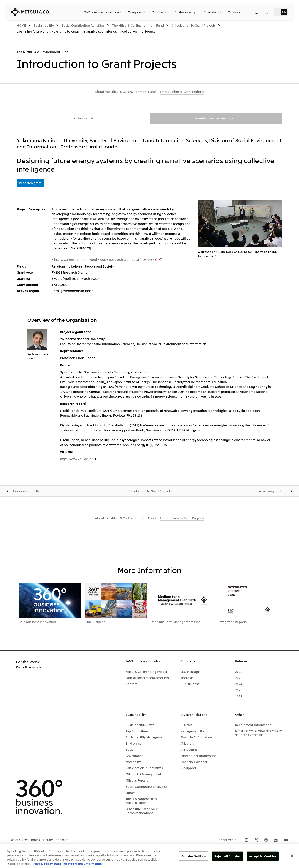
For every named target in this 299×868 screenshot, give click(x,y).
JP (278, 12)
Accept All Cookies (263, 856)
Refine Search (83, 119)
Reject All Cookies (227, 856)
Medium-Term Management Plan (176, 622)
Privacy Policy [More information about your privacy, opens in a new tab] (43, 864)
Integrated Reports (232, 622)
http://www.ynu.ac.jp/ (76, 459)
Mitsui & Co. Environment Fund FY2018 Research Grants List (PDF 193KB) (105, 260)
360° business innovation (37, 622)
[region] (149, 856)
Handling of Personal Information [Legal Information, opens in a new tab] (78, 864)
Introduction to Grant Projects (216, 119)
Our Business (95, 622)
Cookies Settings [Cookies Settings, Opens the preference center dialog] (194, 856)
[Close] (292, 856)
